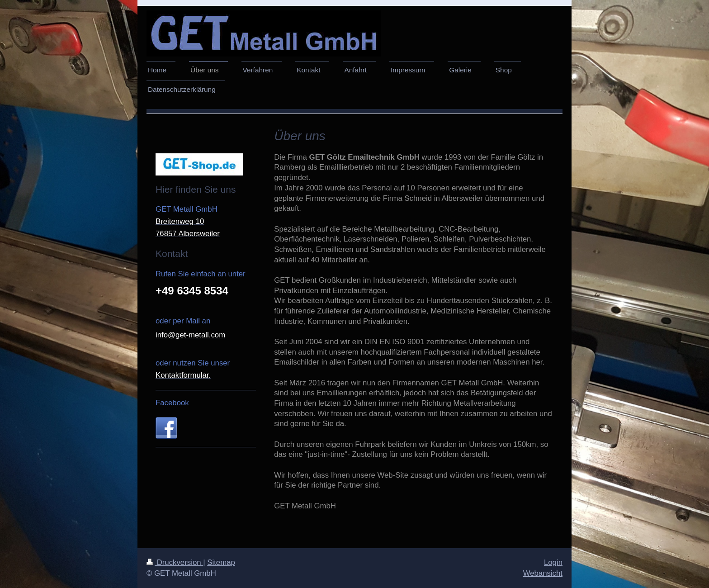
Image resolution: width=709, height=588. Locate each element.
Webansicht (543, 573)
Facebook (172, 403)
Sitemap (221, 562)
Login (553, 562)
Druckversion (175, 562)
